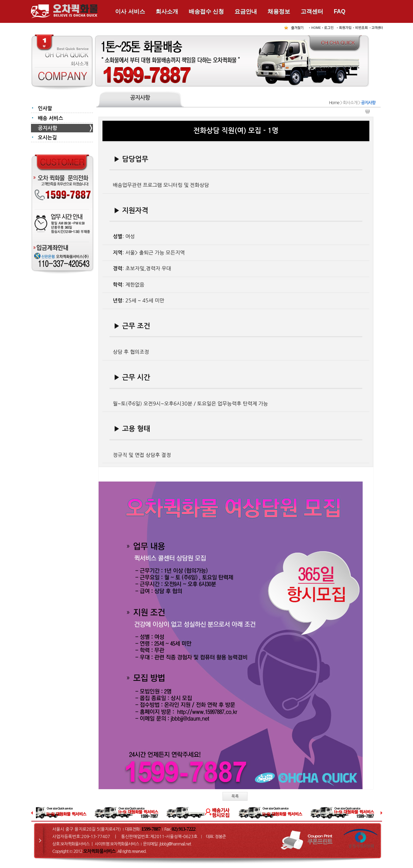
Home (334, 103)
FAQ (340, 11)
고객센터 (312, 11)
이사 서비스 (130, 11)
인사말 (45, 108)
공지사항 (48, 128)
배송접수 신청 (206, 11)
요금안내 (246, 11)
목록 (235, 796)
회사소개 (167, 11)
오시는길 (48, 138)
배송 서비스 (51, 118)
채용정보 (279, 11)
